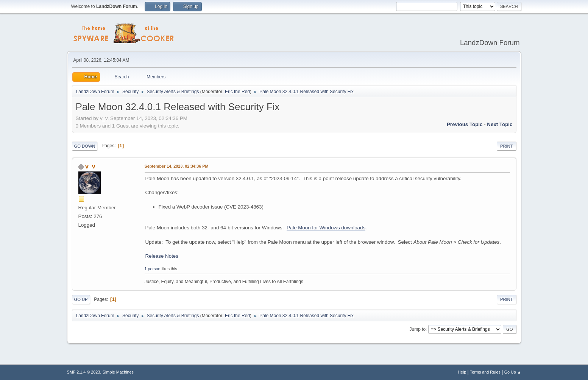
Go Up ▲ (513, 372)
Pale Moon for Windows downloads (326, 228)
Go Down (85, 146)
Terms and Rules (485, 372)
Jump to (418, 329)
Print (507, 146)
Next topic (500, 124)
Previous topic (465, 124)
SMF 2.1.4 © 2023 (84, 372)
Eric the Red (237, 92)
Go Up (81, 299)
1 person (153, 269)
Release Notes (162, 256)
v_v (90, 166)
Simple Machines (118, 372)
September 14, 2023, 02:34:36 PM (177, 166)
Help (462, 372)
